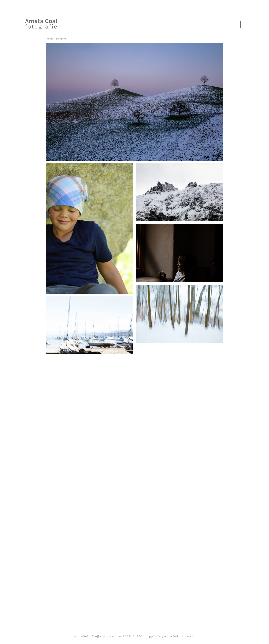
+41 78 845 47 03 (131, 636)
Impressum (189, 636)
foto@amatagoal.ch (103, 636)
